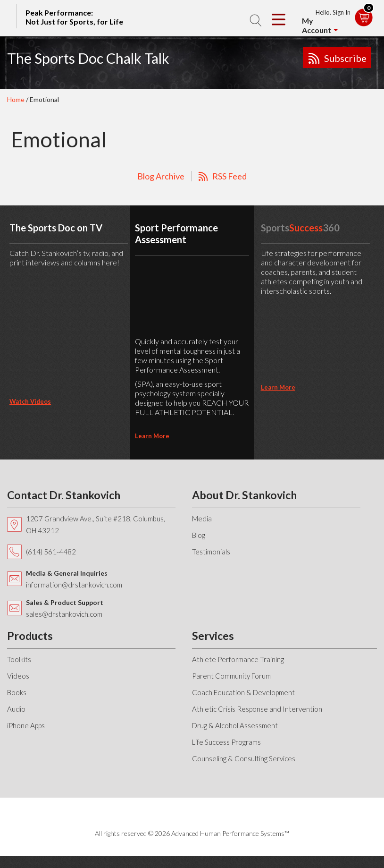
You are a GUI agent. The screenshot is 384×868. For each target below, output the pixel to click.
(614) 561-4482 (51, 552)
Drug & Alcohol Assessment (235, 725)
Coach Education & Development (243, 692)
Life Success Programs (226, 742)
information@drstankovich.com (74, 585)
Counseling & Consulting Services (244, 758)
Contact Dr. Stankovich (64, 495)
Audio (16, 709)
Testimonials (211, 552)
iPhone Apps (26, 725)
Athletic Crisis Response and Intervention (257, 709)
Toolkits (19, 659)
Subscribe (345, 58)
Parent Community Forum (231, 676)
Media (202, 519)
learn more (152, 436)
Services (213, 636)
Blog (199, 535)
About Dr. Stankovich (244, 495)
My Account (317, 25)
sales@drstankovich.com (64, 614)
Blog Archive (161, 176)
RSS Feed (230, 176)
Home (16, 99)
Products (30, 636)
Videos (18, 676)
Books (17, 692)
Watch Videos (30, 401)
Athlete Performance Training (238, 659)
